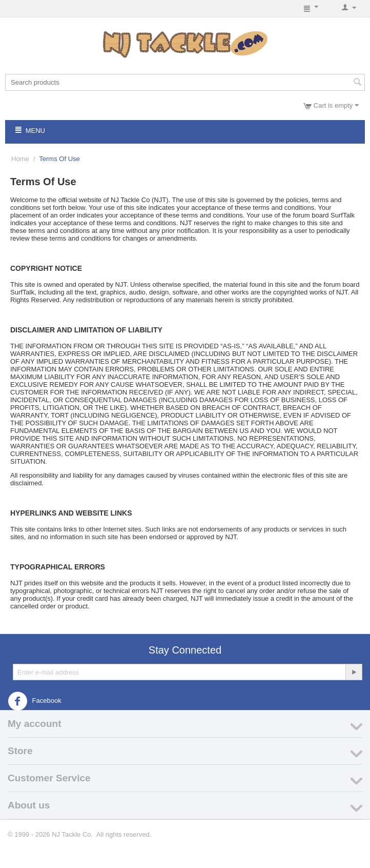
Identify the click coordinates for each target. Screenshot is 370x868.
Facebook (35, 701)
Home (20, 159)
